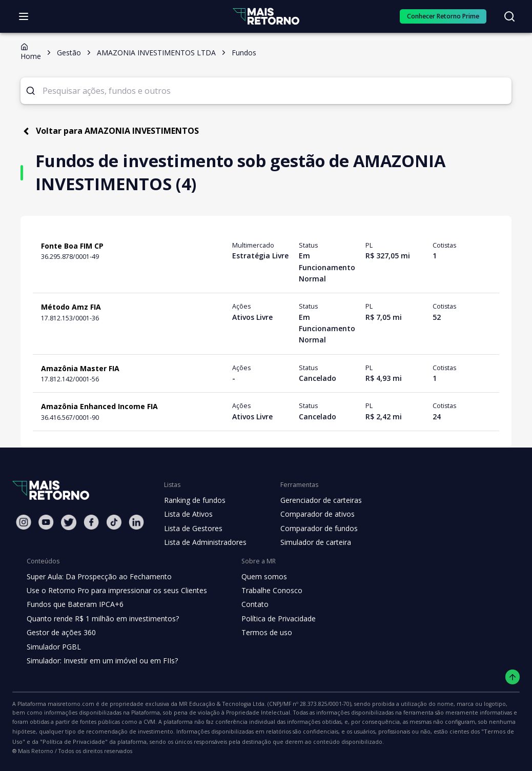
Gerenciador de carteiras (316, 500)
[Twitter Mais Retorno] (69, 522)
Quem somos (255, 577)
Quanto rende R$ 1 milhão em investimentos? (100, 619)
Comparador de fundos (313, 529)
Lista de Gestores (192, 529)
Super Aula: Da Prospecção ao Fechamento (97, 577)
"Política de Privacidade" (473, 731)
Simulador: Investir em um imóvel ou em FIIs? (100, 661)
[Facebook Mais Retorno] (91, 522)
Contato (247, 604)
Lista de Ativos (187, 514)
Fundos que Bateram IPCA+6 (74, 604)
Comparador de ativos (312, 514)
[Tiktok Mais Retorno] (114, 522)
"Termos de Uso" (405, 731)
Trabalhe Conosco (263, 591)
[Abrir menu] (24, 16)
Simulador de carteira (310, 542)
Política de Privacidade (271, 619)
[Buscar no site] (509, 16)
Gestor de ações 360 (60, 633)
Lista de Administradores (203, 542)
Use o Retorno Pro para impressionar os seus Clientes (114, 591)
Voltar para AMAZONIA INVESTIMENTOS (107, 131)
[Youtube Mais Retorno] (46, 522)
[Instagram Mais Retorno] (24, 522)
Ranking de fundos (194, 500)
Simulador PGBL (53, 647)
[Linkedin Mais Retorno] (136, 522)
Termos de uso (258, 633)
